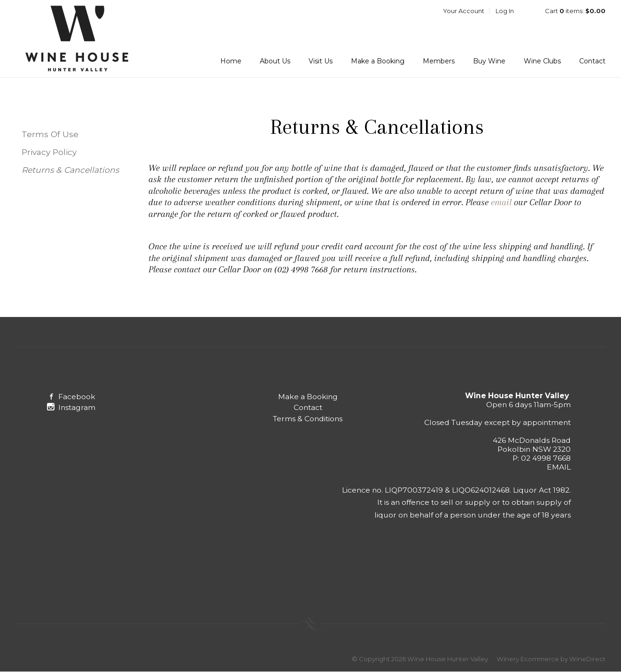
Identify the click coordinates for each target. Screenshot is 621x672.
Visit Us (321, 61)
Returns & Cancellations (70, 170)
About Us (275, 61)
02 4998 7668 (546, 458)
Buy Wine (489, 61)
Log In (505, 11)
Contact (592, 61)
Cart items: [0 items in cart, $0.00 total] (575, 11)
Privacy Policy (49, 152)
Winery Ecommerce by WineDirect (551, 659)
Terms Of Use (50, 134)
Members (439, 61)
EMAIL (559, 467)
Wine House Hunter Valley (77, 39)
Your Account (464, 11)
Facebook (71, 397)
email (502, 202)
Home (231, 61)
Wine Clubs (542, 61)
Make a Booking (378, 61)
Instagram (71, 407)
